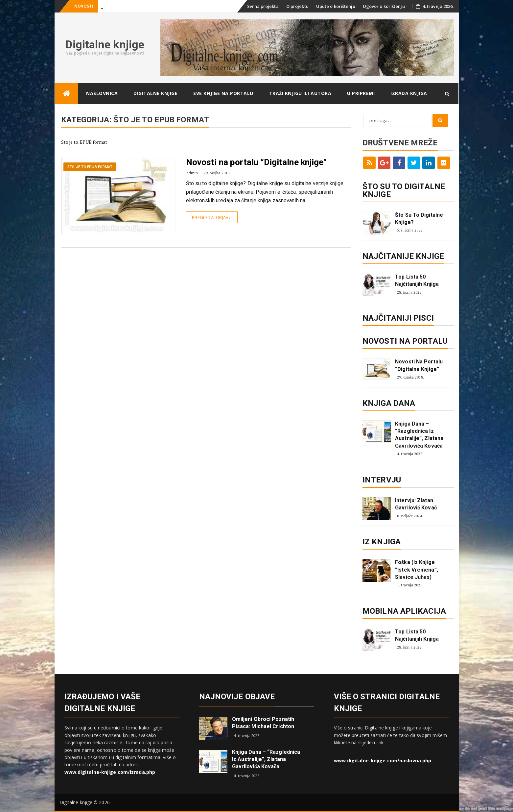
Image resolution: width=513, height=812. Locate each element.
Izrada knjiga (409, 93)
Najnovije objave (237, 697)
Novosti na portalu (405, 341)
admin (192, 173)
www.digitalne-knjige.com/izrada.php (110, 772)
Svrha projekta (263, 6)
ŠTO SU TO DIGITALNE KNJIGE (404, 190)
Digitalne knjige (105, 44)
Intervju (382, 480)
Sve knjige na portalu (223, 93)
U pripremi (361, 93)
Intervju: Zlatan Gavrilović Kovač (416, 504)
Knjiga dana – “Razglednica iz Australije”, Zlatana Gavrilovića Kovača (419, 435)
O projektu (297, 6)
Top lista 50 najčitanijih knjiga (417, 280)
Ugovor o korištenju (384, 6)
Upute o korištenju (336, 6)
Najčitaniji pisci (398, 318)
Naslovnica (102, 93)
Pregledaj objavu (212, 217)
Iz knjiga (382, 542)
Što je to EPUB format (90, 167)
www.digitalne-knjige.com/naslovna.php (383, 761)
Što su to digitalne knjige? (419, 219)
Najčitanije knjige (403, 256)
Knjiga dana (389, 403)
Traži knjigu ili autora (300, 93)
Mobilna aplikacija (404, 611)
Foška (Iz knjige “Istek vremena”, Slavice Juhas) (417, 570)
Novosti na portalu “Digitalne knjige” (256, 162)
